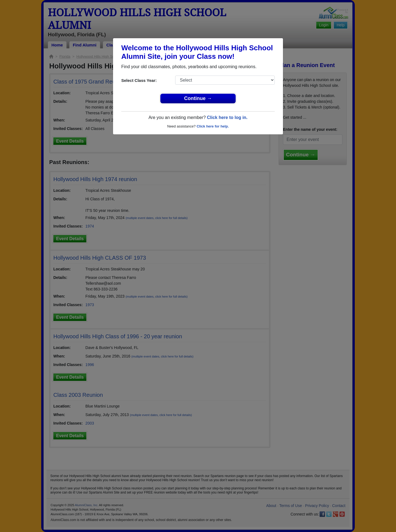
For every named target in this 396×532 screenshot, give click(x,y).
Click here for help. (213, 126)
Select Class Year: (139, 80)
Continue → (198, 98)
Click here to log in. (227, 117)
